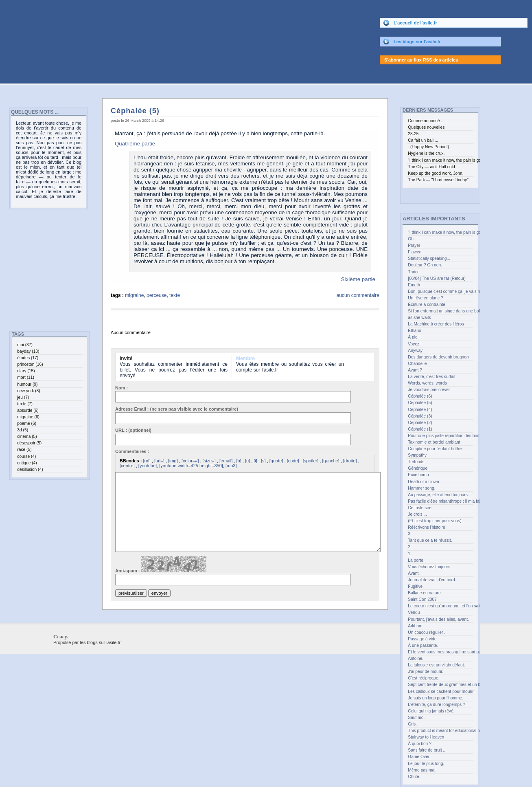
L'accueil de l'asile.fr (415, 23)
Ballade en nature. (425, 593)
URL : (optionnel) (133, 430)
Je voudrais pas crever (429, 390)
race (24, 450)
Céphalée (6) (420, 396)
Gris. (412, 724)
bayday (28, 351)
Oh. (411, 239)
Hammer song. (421, 488)
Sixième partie (358, 279)
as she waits (419, 318)
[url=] (159, 461)
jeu (23, 397)
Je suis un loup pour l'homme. (436, 698)
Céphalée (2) (420, 423)
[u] (247, 461)
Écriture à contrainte (427, 304)
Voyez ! (415, 344)
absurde (28, 410)
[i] (255, 461)
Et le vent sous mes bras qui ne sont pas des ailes (440, 652)
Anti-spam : (161, 565)
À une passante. (423, 645)
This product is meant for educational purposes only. (440, 731)
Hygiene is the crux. (426, 153)
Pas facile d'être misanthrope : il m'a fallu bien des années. (440, 501)
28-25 (413, 134)
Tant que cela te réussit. (430, 540)
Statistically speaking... (429, 258)
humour (27, 384)
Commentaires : (132, 451)
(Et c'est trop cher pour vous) (435, 521)
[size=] (209, 461)
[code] (293, 461)
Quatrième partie (135, 144)
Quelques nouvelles (426, 127)
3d (23, 430)
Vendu (414, 612)
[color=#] (190, 461)
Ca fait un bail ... (423, 140)
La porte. (416, 560)
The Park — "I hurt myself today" (438, 180)
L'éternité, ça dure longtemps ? (436, 705)
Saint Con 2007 (422, 599)
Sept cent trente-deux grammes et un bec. (440, 685)
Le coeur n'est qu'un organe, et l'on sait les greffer (440, 606)
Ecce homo (418, 475)
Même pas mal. (422, 770)
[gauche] (331, 461)
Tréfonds (416, 462)
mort (26, 377)
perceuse (157, 295)
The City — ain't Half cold (431, 167)
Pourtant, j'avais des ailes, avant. (438, 619)
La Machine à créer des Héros (436, 324)
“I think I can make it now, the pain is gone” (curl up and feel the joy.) (440, 232)
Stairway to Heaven (426, 737)
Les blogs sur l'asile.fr (417, 42)
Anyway (415, 351)
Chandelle (417, 364)
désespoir (29, 443)
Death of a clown (423, 482)
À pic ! (414, 337)
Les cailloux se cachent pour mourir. (440, 691)
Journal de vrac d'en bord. (432, 580)
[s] (263, 461)
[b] (239, 461)
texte (175, 295)
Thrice (414, 272)
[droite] (350, 461)
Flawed (415, 252)
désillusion (30, 469)
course (26, 456)
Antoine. (416, 658)
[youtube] (148, 466)
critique (27, 463)
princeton (30, 364)
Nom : (122, 388)
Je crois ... (417, 514)
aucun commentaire (358, 295)
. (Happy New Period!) (428, 147)
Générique (418, 468)
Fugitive (415, 586)
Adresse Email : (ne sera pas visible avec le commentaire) (177, 409)
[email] (226, 461)
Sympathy (417, 455)
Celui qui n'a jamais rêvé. (431, 711)
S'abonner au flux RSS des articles (421, 60)
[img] (173, 461)
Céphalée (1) (420, 429)
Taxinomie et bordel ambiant (434, 442)
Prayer (414, 245)
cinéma (27, 436)
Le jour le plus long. (426, 764)
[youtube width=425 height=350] (191, 466)
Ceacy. (161, 24)
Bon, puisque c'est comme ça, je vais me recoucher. (440, 291)
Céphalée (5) (135, 111)
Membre (245, 358)
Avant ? (415, 370)
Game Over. (419, 757)
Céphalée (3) (420, 416)
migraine (134, 295)
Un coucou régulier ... (428, 632)
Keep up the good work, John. (436, 173)
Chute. (414, 777)
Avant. (414, 573)
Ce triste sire (420, 508)
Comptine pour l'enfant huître (435, 449)
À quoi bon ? (420, 744)
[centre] (127, 466)
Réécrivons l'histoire (426, 527)
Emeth (414, 285)
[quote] (276, 461)
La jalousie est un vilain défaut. (436, 665)
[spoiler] (311, 461)
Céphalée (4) (420, 410)
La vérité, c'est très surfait (431, 377)
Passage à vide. (423, 639)
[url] (147, 461)
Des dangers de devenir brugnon (438, 357)
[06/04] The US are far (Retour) (437, 278)
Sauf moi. (417, 718)
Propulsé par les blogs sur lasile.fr (87, 642)
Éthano (415, 331)
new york (28, 391)
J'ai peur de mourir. (426, 672)
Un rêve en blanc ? (425, 298)
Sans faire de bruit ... (427, 750)
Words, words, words (427, 383)
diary (26, 371)
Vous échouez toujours (429, 567)
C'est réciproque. (424, 678)
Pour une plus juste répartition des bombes (440, 436)
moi (25, 345)
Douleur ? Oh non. (425, 265)
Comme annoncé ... (426, 121)
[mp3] (231, 466)
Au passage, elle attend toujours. (438, 495)
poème (27, 423)
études (28, 358)
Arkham (415, 626)
